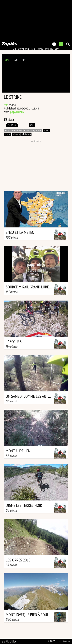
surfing (49, 49)
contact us (65, 641)
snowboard (24, 49)
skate (40, 49)
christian (26, 134)
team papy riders (33, 131)
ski (14, 49)
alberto (16, 134)
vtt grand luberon (13, 131)
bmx (57, 49)
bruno (8, 134)
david (46, 131)
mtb (34, 49)
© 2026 (51, 641)
